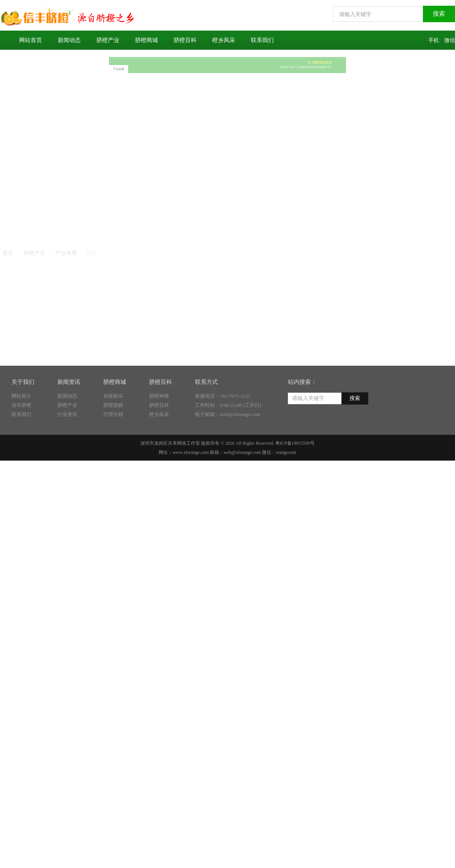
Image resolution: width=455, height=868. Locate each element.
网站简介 (21, 415)
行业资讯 (67, 433)
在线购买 (113, 415)
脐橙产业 (108, 40)
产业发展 (177, 67)
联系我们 (262, 40)
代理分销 (113, 433)
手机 (434, 40)
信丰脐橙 (21, 424)
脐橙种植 (159, 415)
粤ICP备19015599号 (295, 462)
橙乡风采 (224, 40)
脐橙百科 (185, 40)
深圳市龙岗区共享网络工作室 (170, 462)
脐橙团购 (113, 424)
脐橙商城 (146, 40)
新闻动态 (69, 40)
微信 (450, 40)
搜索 (355, 417)
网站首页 (31, 40)
